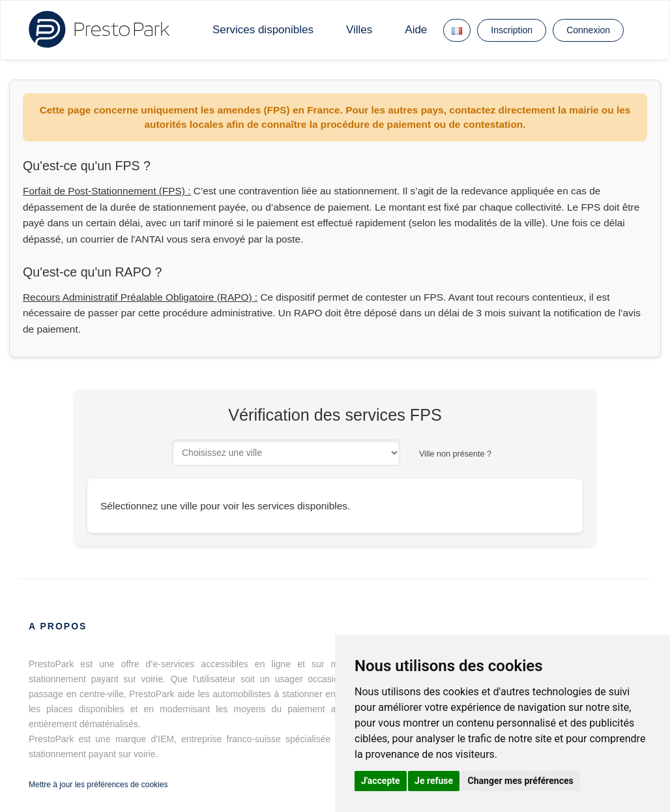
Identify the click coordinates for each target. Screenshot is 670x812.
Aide (416, 30)
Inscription (512, 30)
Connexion (588, 30)
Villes (359, 30)
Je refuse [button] (434, 781)
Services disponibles (263, 30)
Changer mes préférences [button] (521, 781)
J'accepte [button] (381, 781)
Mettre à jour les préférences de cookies (98, 785)
